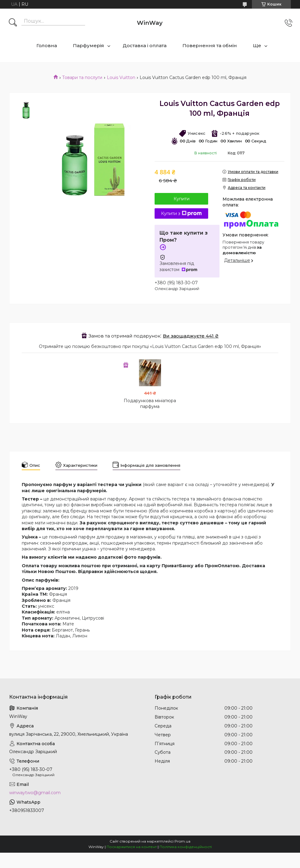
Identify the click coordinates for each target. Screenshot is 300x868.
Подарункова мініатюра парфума (150, 404)
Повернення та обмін (210, 45)
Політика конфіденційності (186, 847)
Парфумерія (88, 45)
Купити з (181, 213)
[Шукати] (13, 23)
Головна (47, 45)
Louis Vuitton (121, 77)
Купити (182, 199)
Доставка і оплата (145, 45)
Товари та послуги (82, 77)
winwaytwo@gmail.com (35, 793)
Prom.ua (182, 841)
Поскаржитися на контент (132, 847)
